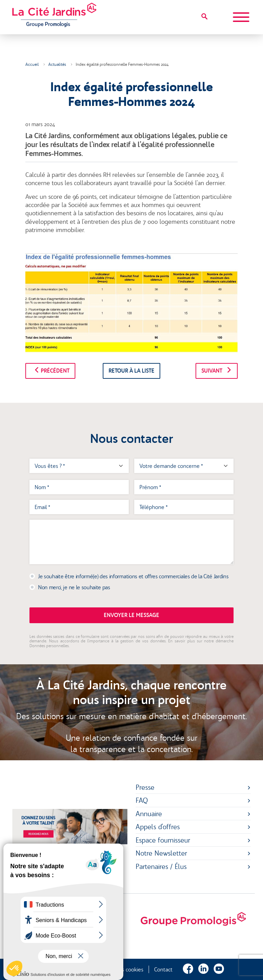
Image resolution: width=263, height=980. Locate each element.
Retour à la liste (131, 371)
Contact (163, 969)
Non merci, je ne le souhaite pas (74, 587)
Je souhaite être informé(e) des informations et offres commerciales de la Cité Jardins (133, 576)
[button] (14, 968)
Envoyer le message (131, 615)
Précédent (50, 371)
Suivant (217, 371)
